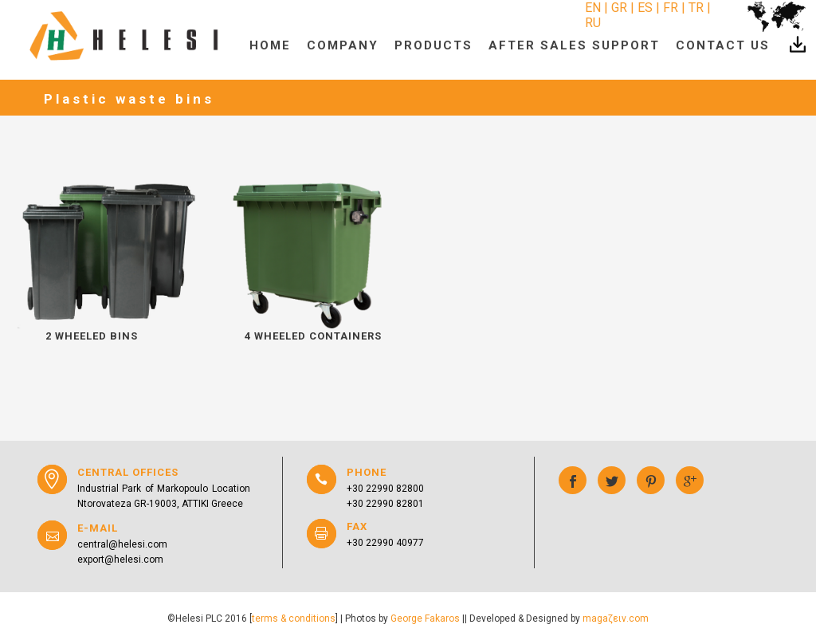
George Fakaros (425, 618)
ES (645, 8)
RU (593, 23)
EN (594, 8)
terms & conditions (294, 618)
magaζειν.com (616, 618)
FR (671, 8)
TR (696, 8)
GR (619, 8)
